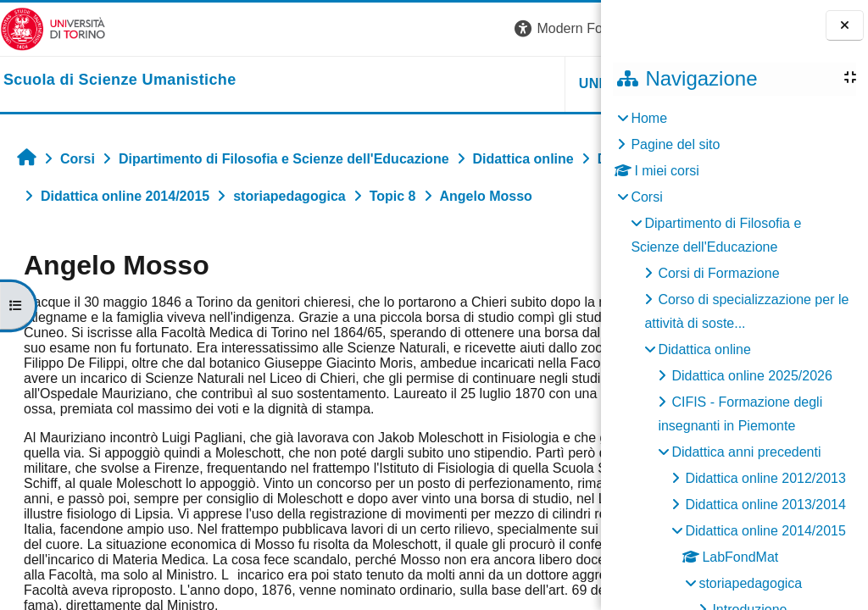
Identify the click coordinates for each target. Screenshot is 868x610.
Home (649, 118)
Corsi (646, 197)
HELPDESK (494, 83)
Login (571, 28)
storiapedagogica (750, 583)
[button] (364, 29)
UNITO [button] (392, 83)
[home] (120, 80)
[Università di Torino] (53, 28)
